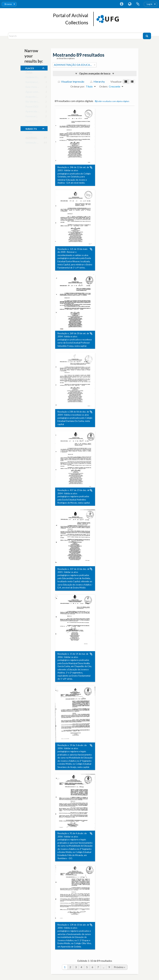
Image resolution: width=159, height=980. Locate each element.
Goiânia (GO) (33, 78)
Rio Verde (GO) (34, 102)
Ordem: (104, 86)
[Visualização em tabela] (132, 82)
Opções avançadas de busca (95, 73)
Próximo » (120, 967)
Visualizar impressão (71, 82)
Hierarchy (97, 82)
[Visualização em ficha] (126, 82)
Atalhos (122, 4)
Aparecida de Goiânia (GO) (40, 112)
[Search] (76, 36)
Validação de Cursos (37, 143)
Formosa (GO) (33, 117)
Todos (29, 73)
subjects (31, 128)
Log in (150, 4)
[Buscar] (147, 36)
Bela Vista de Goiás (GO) (39, 88)
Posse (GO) (32, 107)
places (30, 68)
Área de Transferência (138, 4)
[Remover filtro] (95, 65)
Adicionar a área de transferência (91, 167)
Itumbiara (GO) (34, 83)
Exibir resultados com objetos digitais (112, 101)
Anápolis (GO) (33, 97)
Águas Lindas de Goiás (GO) (41, 92)
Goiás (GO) (32, 122)
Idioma (130, 4)
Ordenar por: (78, 86)
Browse (8, 4)
